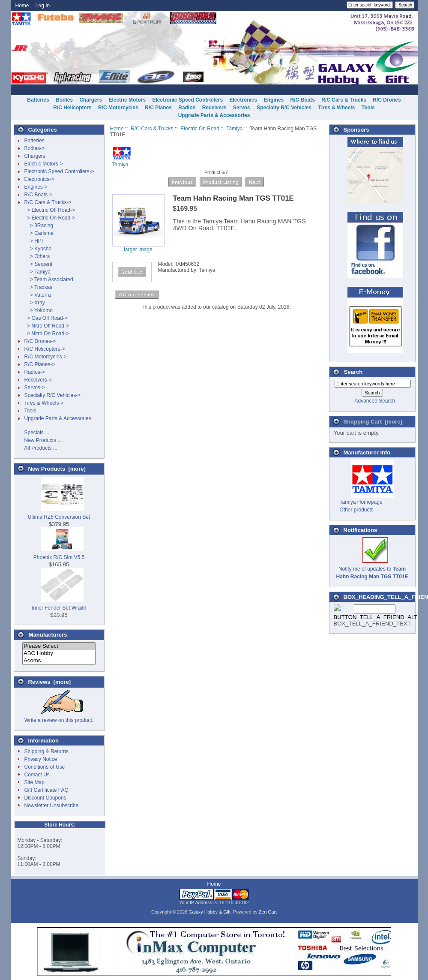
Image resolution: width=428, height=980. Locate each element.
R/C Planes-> (40, 364)
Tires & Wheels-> (44, 403)
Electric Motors (127, 100)
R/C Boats (303, 100)
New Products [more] (57, 469)
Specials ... (37, 433)
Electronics (244, 100)
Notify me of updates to (372, 569)
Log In (43, 6)
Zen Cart (268, 912)
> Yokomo (39, 310)
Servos (242, 108)
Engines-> (36, 187)
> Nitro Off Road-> (47, 326)
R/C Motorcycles (118, 108)
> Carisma (39, 233)
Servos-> (35, 388)
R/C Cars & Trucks (152, 129)
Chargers (91, 100)
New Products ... (43, 440)
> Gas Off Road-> (46, 318)
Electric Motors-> (44, 164)
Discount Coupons (45, 798)
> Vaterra (38, 295)
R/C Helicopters (72, 108)
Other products (357, 510)
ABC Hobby (59, 654)
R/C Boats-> (39, 195)
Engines (274, 100)
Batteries (38, 100)
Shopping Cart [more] (373, 422)
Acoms (59, 661)
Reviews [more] (50, 682)
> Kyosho (38, 249)
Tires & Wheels (337, 108)
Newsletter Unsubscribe (52, 806)
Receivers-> (38, 380)
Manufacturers (48, 635)
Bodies (64, 100)
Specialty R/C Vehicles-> (53, 395)
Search (353, 372)
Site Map (34, 782)
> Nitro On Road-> (47, 334)
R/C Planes (158, 108)
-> (48, 202)
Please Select (59, 646)
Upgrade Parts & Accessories (214, 115)
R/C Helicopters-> (45, 349)
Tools (368, 108)
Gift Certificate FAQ (46, 790)
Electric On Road (200, 129)
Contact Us (37, 775)
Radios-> (35, 372)
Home (22, 6)
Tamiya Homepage (361, 502)
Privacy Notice (41, 759)
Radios (187, 108)
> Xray (35, 303)
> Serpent (39, 264)
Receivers (214, 108)
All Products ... (41, 448)
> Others (37, 256)
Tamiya (234, 129)
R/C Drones (387, 100)
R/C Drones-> (40, 341)
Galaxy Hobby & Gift (210, 912)
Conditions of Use (45, 767)
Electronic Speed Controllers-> (59, 171)
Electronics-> (39, 179)
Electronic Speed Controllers (187, 100)
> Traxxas (39, 287)
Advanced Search (375, 401)
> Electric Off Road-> (50, 210)
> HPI (34, 241)
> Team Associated (49, 280)
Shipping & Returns (46, 752)
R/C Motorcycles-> (46, 357)
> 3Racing (39, 225)
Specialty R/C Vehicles (284, 108)
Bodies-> (35, 148)
